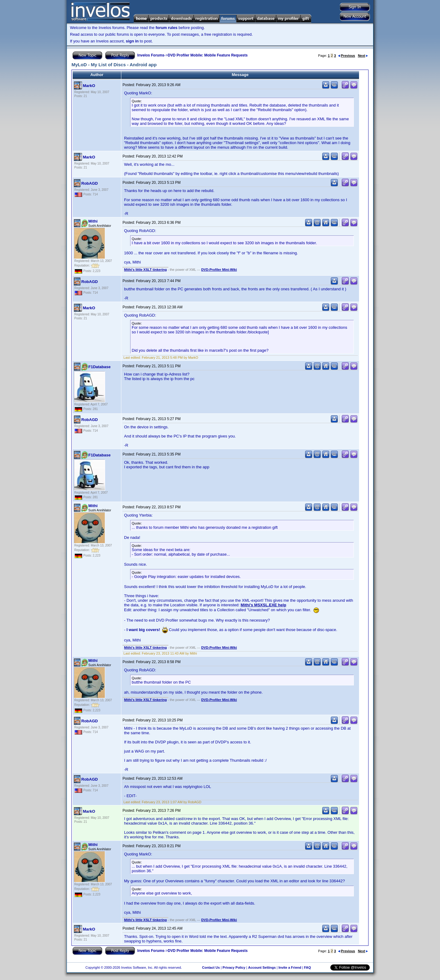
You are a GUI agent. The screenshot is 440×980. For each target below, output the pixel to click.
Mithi (93, 221)
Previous (346, 56)
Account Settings (262, 967)
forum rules (167, 28)
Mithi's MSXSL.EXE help (264, 605)
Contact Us (211, 967)
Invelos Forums (151, 55)
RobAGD (90, 183)
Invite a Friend (290, 967)
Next (363, 56)
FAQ (308, 967)
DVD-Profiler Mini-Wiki (219, 270)
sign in (132, 41)
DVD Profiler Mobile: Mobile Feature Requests (208, 55)
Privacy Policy (234, 967)
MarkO (89, 86)
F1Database (99, 367)
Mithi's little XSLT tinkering (145, 270)
